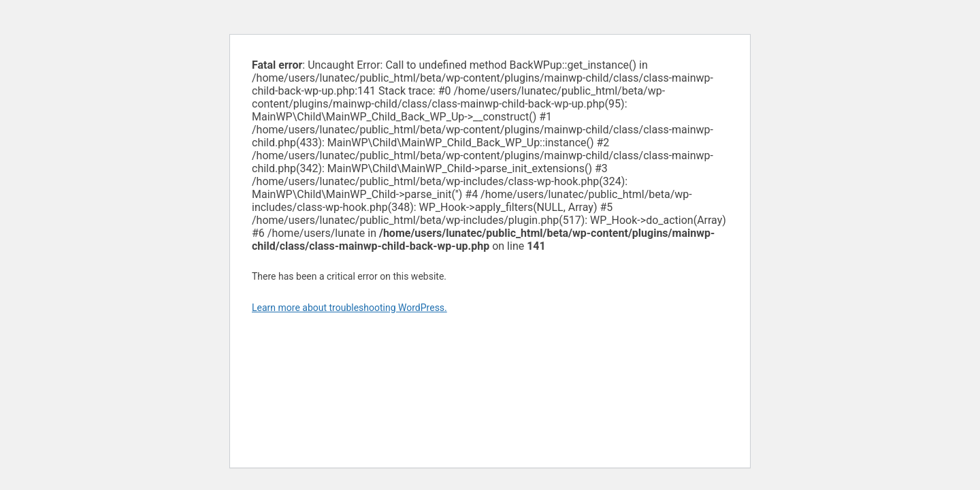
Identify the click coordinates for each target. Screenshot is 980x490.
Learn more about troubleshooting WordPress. (349, 308)
